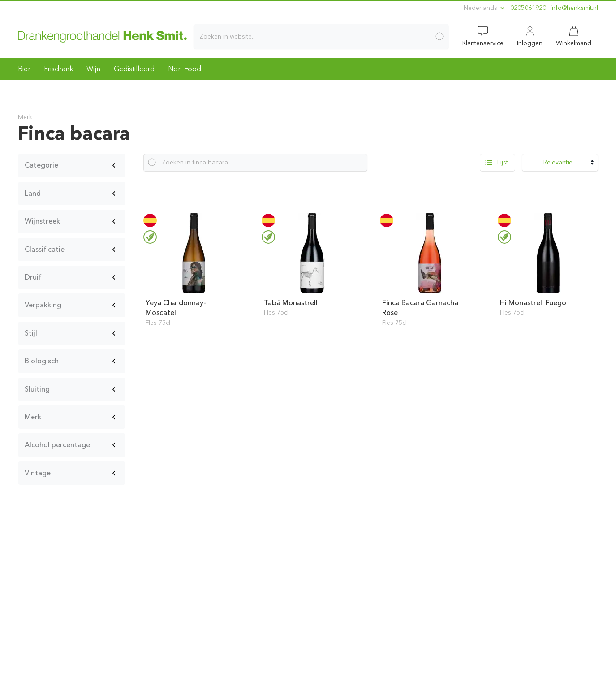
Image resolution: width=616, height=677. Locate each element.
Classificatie (45, 249)
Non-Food (185, 69)
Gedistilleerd (134, 69)
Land (33, 193)
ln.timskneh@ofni (574, 8)
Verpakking (43, 305)
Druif (33, 277)
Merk (33, 417)
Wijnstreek (42, 221)
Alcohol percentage (57, 445)
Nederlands (485, 8)
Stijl (31, 333)
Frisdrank (58, 69)
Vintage (38, 473)
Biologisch (42, 361)
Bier (24, 69)
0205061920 (528, 8)
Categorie (41, 165)
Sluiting (37, 389)
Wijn (93, 69)
